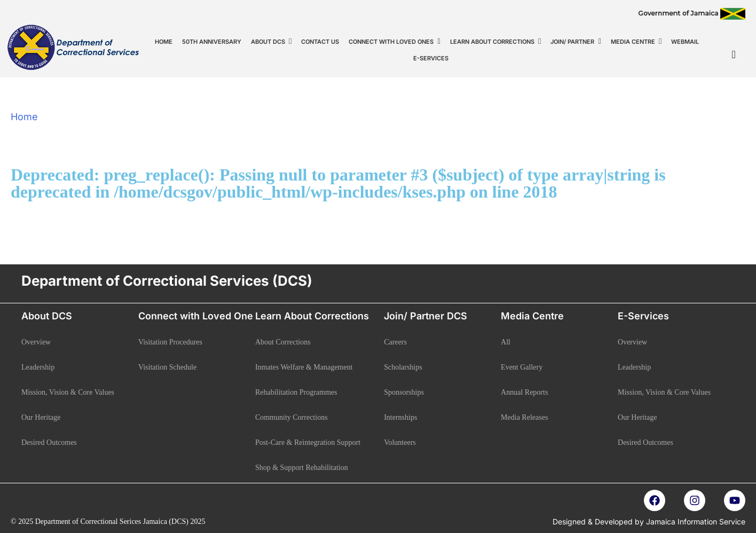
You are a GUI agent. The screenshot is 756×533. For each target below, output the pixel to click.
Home (24, 117)
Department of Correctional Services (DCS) (167, 281)
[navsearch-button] (734, 54)
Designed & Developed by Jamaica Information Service (649, 522)
